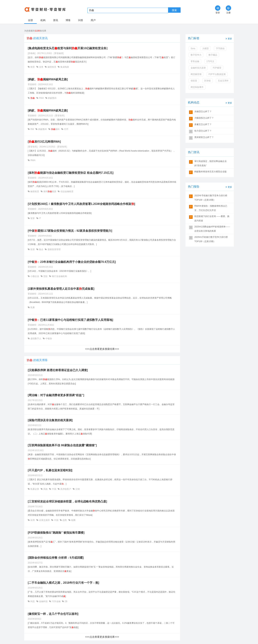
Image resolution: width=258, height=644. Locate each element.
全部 (30, 20)
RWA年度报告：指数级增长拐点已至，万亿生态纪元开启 (211, 208)
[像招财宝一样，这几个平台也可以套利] (53, 614)
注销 (77, 489)
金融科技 (43, 601)
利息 (33, 601)
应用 (33, 520)
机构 (43, 20)
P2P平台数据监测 (217, 74)
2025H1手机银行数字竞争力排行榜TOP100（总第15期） (211, 239)
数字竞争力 (196, 55)
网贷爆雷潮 (196, 74)
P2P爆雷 (217, 68)
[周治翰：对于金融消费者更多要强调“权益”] (56, 395)
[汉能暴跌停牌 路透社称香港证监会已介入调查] (58, 370)
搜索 (174, 10)
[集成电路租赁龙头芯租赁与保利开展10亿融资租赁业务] (68, 48)
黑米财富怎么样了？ (204, 137)
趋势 (65, 520)
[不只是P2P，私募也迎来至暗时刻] (50, 470)
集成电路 (64, 67)
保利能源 (50, 191)
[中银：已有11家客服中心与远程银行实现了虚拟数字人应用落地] (70, 320)
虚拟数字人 (36, 339)
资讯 (56, 20)
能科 (55, 129)
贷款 (46, 276)
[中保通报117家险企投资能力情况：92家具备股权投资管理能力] (70, 231)
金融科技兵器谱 (198, 68)
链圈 (73, 520)
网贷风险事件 (197, 87)
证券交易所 (45, 520)
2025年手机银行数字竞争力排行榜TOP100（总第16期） (211, 198)
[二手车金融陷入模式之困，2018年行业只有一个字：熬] (63, 583)
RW (32, 129)
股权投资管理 (54, 249)
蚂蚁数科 (52, 98)
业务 (41, 67)
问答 (81, 20)
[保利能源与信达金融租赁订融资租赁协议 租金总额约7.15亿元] (71, 173)
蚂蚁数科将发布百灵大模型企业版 (211, 172)
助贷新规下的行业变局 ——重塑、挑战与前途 (212, 218)
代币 (66, 129)
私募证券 (35, 489)
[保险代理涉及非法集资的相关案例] (50, 420)
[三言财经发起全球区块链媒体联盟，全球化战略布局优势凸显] (67, 501)
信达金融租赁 (67, 191)
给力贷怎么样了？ (203, 131)
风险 (46, 489)
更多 (228, 38)
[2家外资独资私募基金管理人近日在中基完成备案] (61, 289)
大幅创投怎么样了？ (204, 118)
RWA (41, 98)
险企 (41, 249)
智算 (33, 218)
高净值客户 (66, 489)
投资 (33, 249)
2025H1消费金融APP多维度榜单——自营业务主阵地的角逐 (212, 229)
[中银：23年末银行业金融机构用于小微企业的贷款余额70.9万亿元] (72, 262)
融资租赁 (52, 67)
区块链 (207, 81)
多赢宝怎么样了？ (203, 124)
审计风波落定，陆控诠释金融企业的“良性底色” (211, 163)
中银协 (48, 339)
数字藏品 (213, 55)
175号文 (210, 61)
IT (40, 218)
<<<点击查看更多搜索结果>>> (102, 349)
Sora (193, 48)
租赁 (33, 67)
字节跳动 (220, 48)
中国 (54, 489)
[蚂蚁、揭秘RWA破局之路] (48, 79)
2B (66, 601)
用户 (93, 20)
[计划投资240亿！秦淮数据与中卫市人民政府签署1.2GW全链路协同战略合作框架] (81, 204)
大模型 (206, 48)
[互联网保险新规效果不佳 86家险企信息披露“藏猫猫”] (62, 445)
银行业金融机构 (59, 276)
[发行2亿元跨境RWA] (44, 142)
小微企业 (35, 276)
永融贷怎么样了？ (203, 111)
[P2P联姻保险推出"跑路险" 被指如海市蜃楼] (56, 533)
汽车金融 (56, 601)
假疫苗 (194, 81)
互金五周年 (223, 81)
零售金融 (195, 61)
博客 (68, 20)
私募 (32, 307)
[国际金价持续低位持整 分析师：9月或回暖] (56, 558)
